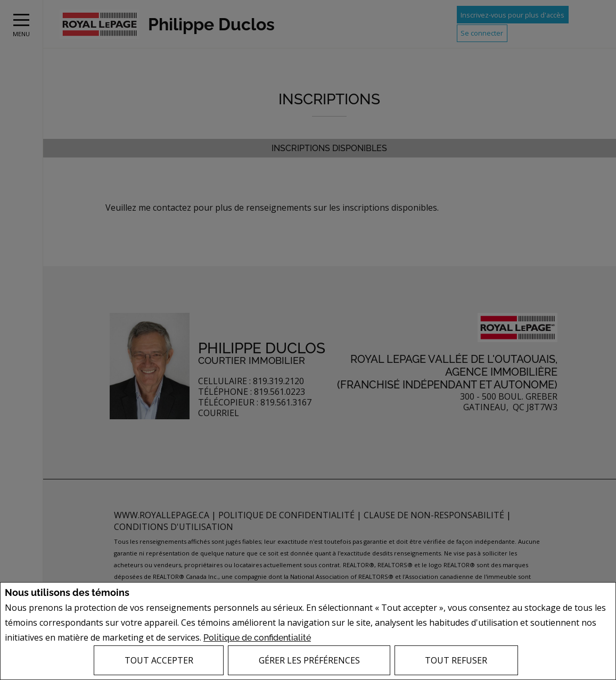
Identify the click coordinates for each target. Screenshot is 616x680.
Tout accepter (159, 660)
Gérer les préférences (309, 660)
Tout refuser (456, 660)
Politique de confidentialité (257, 638)
